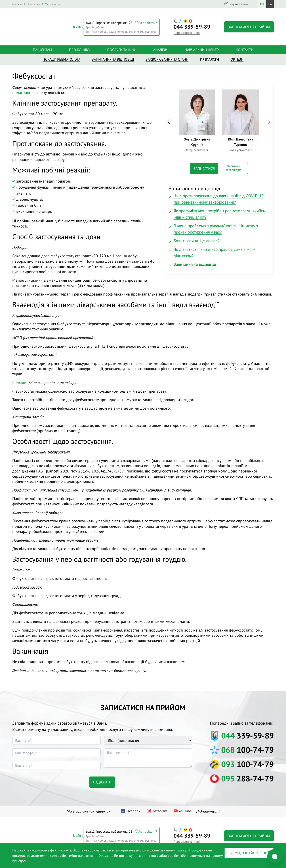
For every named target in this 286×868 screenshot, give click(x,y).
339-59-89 (192, 26)
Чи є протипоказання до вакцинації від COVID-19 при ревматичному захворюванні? (219, 198)
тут (185, 850)
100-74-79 (247, 748)
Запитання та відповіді (195, 263)
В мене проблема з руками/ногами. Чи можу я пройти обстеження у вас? (216, 228)
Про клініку (80, 48)
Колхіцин (20, 381)
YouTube (185, 810)
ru (262, 4)
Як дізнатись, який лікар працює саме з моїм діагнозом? (214, 251)
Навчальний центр (202, 48)
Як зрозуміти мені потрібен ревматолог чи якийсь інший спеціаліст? (219, 213)
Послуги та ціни (122, 48)
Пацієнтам (42, 48)
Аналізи (160, 48)
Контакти (245, 48)
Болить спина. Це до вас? (197, 239)
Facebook (133, 810)
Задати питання (239, 4)
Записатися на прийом (249, 26)
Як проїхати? (148, 22)
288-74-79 (247, 777)
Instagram (159, 810)
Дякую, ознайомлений (249, 853)
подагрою (21, 91)
